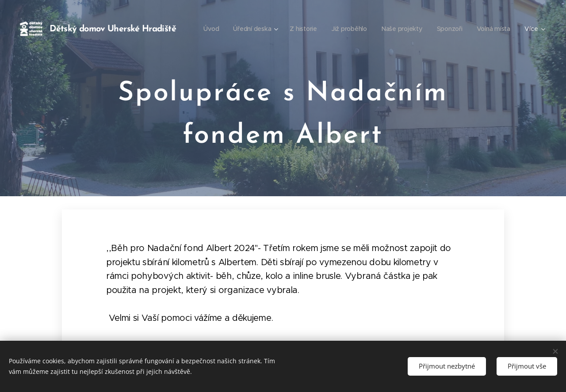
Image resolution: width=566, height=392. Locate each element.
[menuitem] (258, 29)
